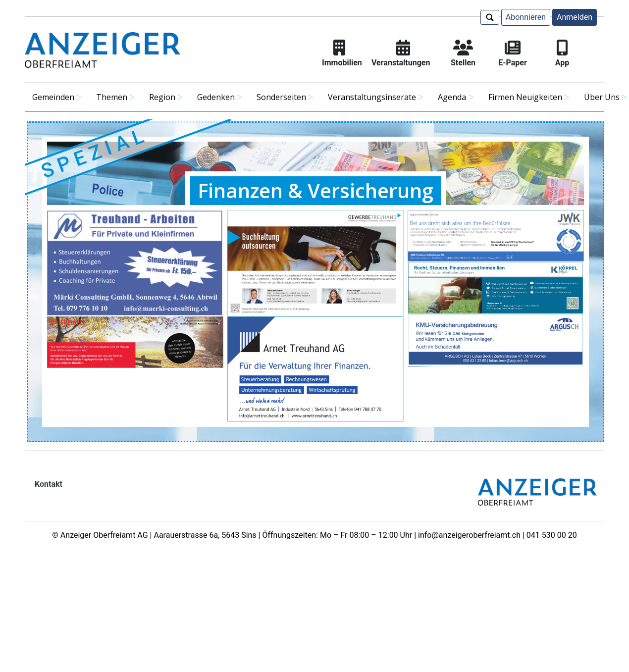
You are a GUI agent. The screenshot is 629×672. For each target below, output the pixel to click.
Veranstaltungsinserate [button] (372, 97)
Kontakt (49, 484)
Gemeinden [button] (53, 97)
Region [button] (162, 97)
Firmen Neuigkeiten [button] (525, 97)
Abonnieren (526, 17)
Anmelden (575, 17)
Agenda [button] (452, 97)
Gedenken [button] (216, 97)
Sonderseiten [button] (281, 97)
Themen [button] (112, 97)
